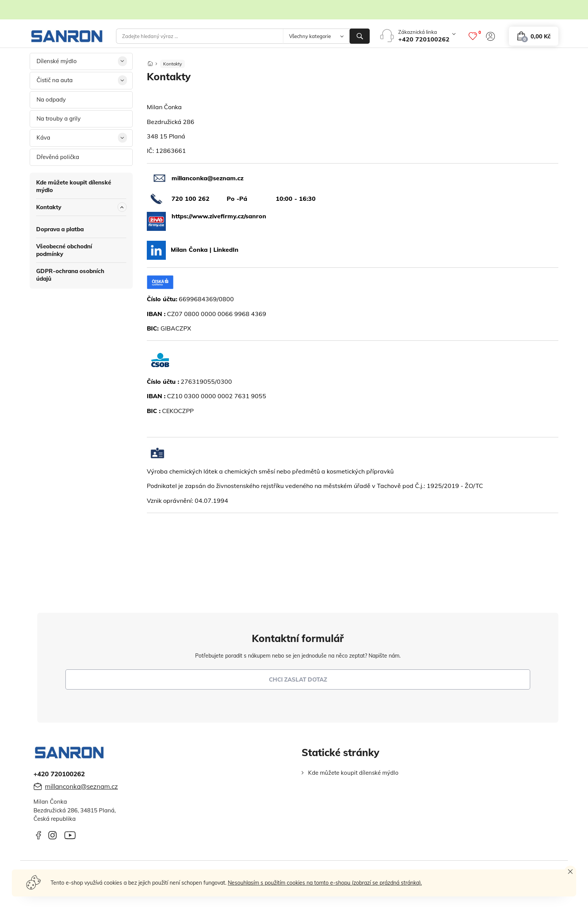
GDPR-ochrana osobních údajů (70, 275)
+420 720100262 (424, 39)
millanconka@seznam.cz (81, 786)
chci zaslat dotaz (298, 679)
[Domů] (150, 61)
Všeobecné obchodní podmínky (64, 250)
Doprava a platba (60, 229)
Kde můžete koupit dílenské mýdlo (74, 186)
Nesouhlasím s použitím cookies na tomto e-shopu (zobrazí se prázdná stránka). (325, 883)
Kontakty (49, 207)
